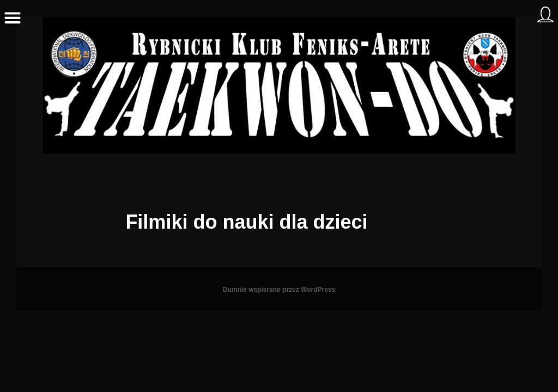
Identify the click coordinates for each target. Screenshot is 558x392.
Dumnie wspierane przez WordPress (279, 290)
